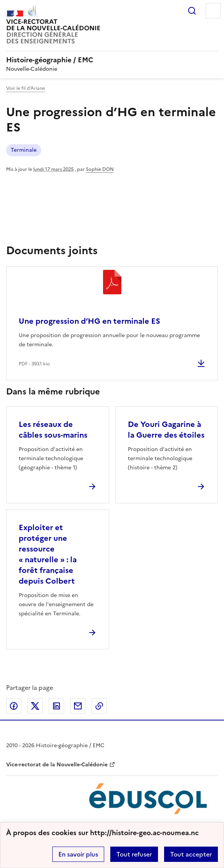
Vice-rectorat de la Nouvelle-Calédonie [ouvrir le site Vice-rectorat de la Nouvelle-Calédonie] (57, 765)
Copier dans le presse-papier (99, 706)
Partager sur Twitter (35, 706)
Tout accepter (191, 854)
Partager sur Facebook (14, 706)
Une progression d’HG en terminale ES (89, 321)
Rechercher (192, 11)
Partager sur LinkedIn (56, 706)
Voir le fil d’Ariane (26, 88)
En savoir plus (78, 854)
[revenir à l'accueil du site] (112, 60)
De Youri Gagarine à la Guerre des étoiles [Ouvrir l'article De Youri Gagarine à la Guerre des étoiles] (166, 430)
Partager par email (78, 706)
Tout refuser (134, 854)
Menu (213, 11)
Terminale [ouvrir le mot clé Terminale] (24, 150)
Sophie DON (100, 169)
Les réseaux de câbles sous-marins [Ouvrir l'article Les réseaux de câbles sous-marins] (53, 430)
